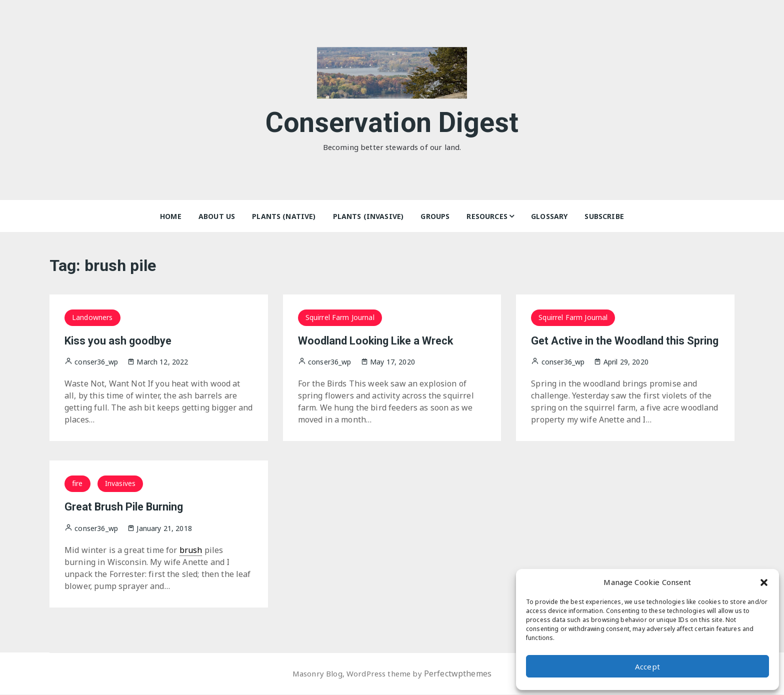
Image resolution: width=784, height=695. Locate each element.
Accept (647, 666)
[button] (764, 582)
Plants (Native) (284, 216)
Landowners (92, 317)
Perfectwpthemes (461, 674)
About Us (217, 216)
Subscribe (604, 216)
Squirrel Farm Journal (340, 317)
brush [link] (191, 550)
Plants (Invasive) (368, 216)
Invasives (120, 483)
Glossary (549, 216)
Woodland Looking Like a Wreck (386, 340)
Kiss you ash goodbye (124, 340)
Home (171, 216)
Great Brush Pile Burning (131, 506)
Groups (435, 216)
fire (77, 483)
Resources (487, 216)
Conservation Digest (392, 119)
